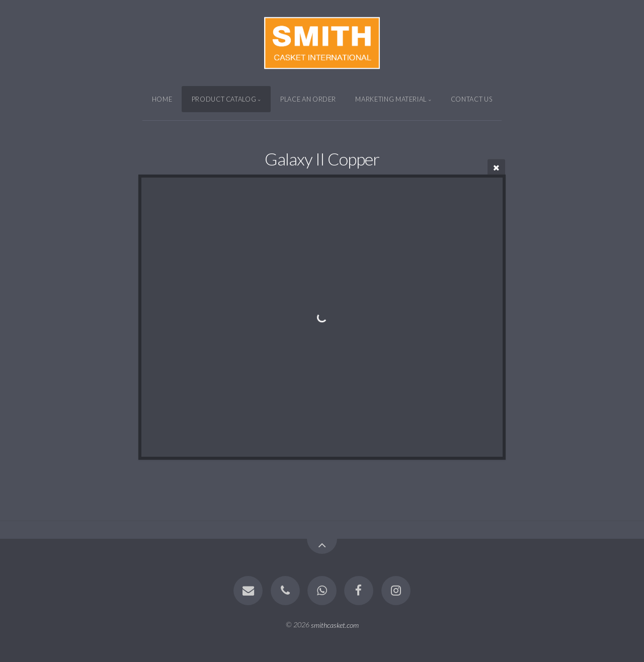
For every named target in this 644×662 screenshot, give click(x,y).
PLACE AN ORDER (308, 99)
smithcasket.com (335, 625)
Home (162, 99)
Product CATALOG (224, 99)
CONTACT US (471, 99)
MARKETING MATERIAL (391, 99)
